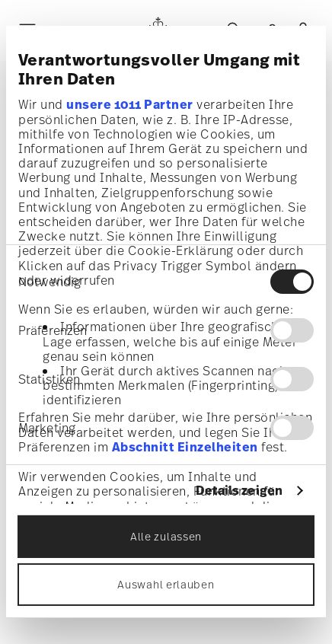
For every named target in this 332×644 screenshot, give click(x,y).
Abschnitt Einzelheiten (185, 447)
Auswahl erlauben (166, 584)
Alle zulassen (166, 536)
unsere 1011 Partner (130, 104)
